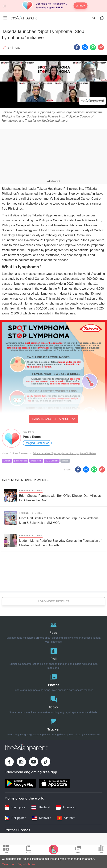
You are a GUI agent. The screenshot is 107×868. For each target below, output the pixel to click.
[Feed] (53, 631)
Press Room (32, 437)
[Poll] (53, 658)
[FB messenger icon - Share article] (85, 47)
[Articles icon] (29, 850)
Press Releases (20, 453)
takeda (65, 461)
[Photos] (53, 682)
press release (21, 461)
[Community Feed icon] (78, 850)
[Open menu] (5, 18)
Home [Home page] (5, 453)
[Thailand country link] (41, 807)
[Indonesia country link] (66, 807)
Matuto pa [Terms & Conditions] (8, 864)
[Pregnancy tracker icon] (54, 849)
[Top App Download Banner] (53, 6)
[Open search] (94, 18)
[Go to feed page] (24, 18)
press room (36, 461)
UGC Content (52, 461)
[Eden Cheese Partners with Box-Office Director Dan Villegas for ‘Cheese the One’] (53, 495)
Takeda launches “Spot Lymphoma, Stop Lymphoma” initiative (64, 453)
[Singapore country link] (15, 807)
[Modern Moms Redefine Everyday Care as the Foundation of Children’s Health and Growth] (53, 540)
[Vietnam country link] (66, 818)
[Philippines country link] (15, 818)
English (7, 461)
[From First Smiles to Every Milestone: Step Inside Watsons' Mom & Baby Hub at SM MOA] (53, 518)
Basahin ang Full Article (54, 419)
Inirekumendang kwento (26, 480)
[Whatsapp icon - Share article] (93, 47)
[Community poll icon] (101, 850)
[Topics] (53, 704)
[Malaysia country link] (42, 818)
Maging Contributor (37, 443)
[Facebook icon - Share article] (77, 47)
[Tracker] (53, 726)
